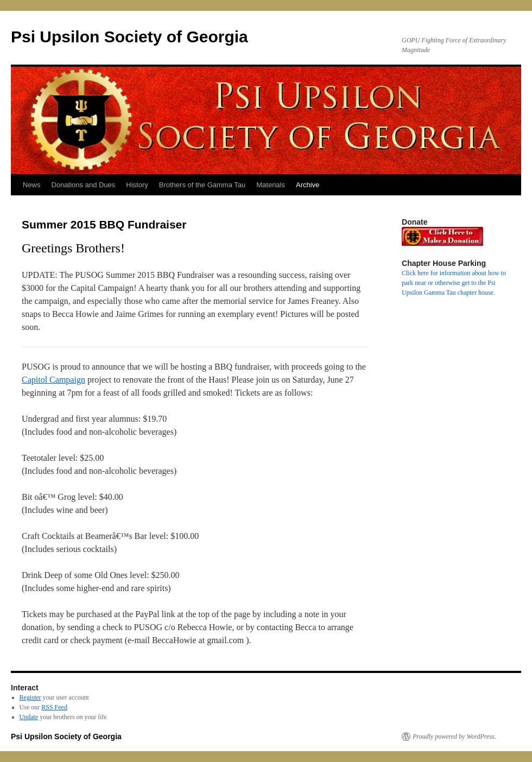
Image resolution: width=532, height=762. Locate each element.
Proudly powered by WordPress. (454, 736)
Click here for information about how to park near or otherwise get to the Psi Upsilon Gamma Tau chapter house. (454, 283)
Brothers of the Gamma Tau (202, 185)
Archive (308, 185)
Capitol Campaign (53, 380)
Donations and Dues (84, 185)
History (137, 185)
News (32, 185)
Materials (271, 185)
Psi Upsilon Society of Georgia (129, 37)
